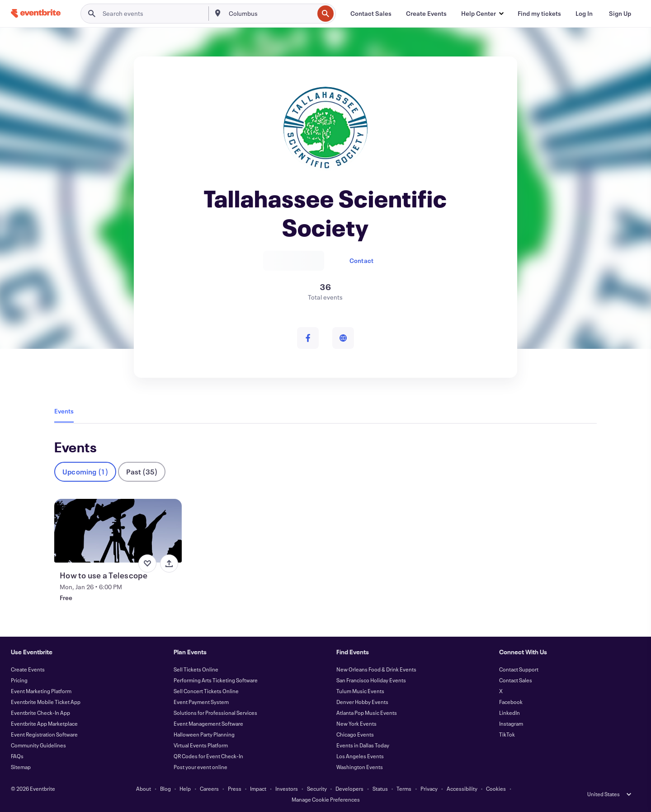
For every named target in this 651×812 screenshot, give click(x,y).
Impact (258, 789)
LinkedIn (509, 713)
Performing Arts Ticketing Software (216, 680)
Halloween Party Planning (204, 734)
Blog (165, 789)
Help (185, 789)
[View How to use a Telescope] (118, 531)
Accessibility (462, 789)
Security (317, 789)
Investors (287, 789)
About (144, 789)
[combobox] (271, 14)
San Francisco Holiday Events (371, 680)
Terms (404, 789)
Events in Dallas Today (363, 745)
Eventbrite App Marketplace (44, 723)
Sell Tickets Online (196, 669)
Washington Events (360, 767)
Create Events (28, 669)
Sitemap (21, 767)
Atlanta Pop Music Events (367, 713)
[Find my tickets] (539, 14)
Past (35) (142, 472)
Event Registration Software (44, 734)
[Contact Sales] (371, 14)
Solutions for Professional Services (215, 713)
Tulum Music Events (360, 691)
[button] (482, 14)
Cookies (496, 789)
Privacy (429, 789)
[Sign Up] (620, 14)
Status (380, 789)
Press (235, 789)
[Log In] (584, 14)
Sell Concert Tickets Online (206, 691)
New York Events (356, 723)
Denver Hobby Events (362, 702)
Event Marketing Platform (41, 691)
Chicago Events (355, 734)
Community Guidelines (38, 745)
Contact (361, 260)
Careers (209, 789)
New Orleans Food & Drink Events (376, 669)
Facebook (511, 702)
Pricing (19, 680)
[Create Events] (426, 14)
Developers (349, 789)
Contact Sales (516, 680)
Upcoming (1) (85, 472)
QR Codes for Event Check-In (208, 756)
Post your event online (200, 767)
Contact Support (519, 669)
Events (64, 411)
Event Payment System (201, 702)
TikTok (507, 734)
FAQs (17, 756)
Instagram (511, 723)
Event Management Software (208, 723)
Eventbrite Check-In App (40, 713)
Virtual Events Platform (201, 745)
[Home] (36, 13)
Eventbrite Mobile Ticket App (46, 702)
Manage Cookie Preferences (326, 799)
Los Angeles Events (360, 756)
